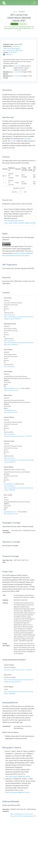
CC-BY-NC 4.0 (13, 52)
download (18, 66)
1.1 (5, 183)
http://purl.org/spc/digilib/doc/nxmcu (18, 776)
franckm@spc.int (9, 484)
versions (14, 141)
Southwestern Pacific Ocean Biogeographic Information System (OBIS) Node (13, 48)
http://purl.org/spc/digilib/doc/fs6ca (17, 792)
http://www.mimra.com (11, 390)
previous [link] (14, 192)
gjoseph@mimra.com (10, 512)
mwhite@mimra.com (10, 410)
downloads (28, 139)
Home (15, 12)
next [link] (25, 192)
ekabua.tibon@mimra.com (12, 388)
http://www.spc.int (9, 315)
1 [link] (20, 192)
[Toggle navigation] (34, 3)
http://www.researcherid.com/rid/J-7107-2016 (18, 436)
